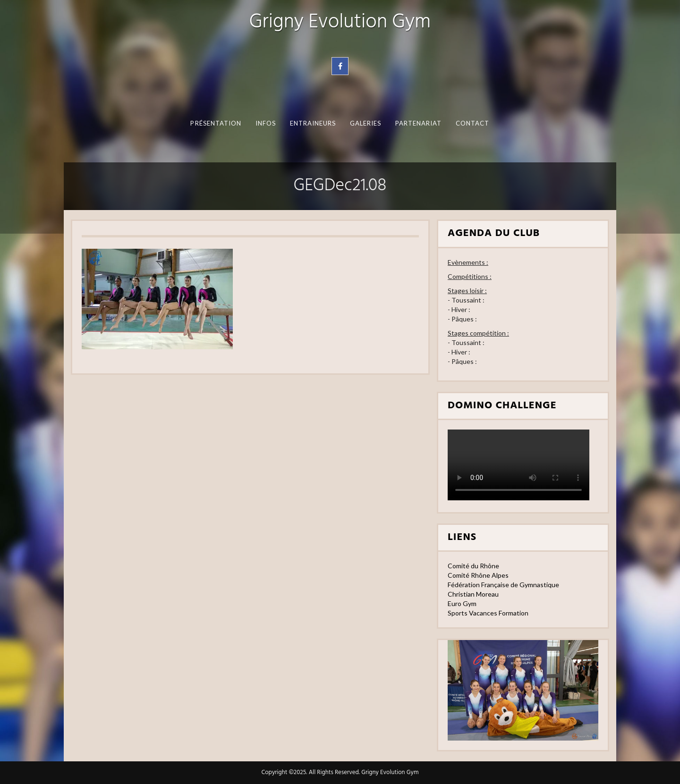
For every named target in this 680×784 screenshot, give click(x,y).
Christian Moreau (473, 594)
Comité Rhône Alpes (478, 575)
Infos (266, 123)
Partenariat (419, 123)
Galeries (366, 123)
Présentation (216, 123)
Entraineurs (313, 123)
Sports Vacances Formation (488, 613)
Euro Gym (462, 603)
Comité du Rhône (473, 566)
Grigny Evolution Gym (340, 22)
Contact (473, 123)
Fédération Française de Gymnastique (503, 585)
